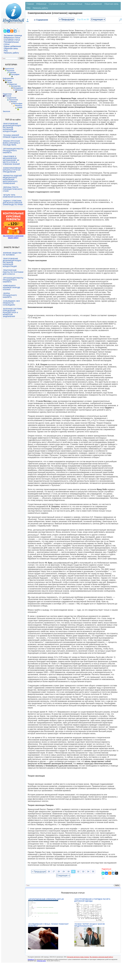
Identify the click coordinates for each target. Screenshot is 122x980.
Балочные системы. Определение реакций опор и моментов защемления (13, 313)
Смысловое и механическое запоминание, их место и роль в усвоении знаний (11, 160)
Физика (14, 102)
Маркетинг (13, 84)
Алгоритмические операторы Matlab (46, 899)
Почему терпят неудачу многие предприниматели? (89, 925)
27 (54, 872)
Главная (30, 4)
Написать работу (11, 53)
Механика (19, 90)
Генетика (12, 72)
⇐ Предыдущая (67, 19)
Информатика (8, 78)
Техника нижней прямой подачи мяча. (13, 136)
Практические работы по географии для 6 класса (13, 272)
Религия (8, 96)
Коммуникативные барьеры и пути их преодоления (12, 170)
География (15, 74)
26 (49, 872)
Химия (20, 107)
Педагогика (7, 94)
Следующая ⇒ (98, 19)
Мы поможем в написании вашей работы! (101, 957)
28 (59, 872)
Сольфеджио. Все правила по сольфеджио (11, 303)
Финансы (19, 105)
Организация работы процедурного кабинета (13, 151)
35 (93, 872)
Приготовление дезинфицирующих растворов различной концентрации (12, 128)
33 (83, 872)
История (8, 80)
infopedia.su (31, 959)
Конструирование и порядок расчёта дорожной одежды (92, 900)
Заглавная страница (13, 35)
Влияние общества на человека (12, 254)
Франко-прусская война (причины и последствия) (11, 143)
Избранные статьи (12, 38)
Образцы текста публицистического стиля (12, 189)
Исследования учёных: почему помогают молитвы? (48, 925)
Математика (16, 86)
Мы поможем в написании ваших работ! (13, 237)
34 (88, 872)
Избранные (41, 4)
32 (78, 872)
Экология (6, 111)
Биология (11, 71)
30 (69, 872)
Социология (12, 98)
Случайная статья (12, 40)
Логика (10, 82)
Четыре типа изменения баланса (12, 196)
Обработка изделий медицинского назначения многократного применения (12, 180)
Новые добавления (12, 46)
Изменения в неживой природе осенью (11, 288)
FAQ (6, 51)
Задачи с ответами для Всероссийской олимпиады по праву (13, 203)
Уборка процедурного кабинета (10, 295)
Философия (18, 104)
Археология (9, 69)
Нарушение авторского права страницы (78, 957)
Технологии (13, 100)
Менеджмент (18, 88)
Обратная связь (11, 48)
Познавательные (75, 4)
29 (64, 872)
